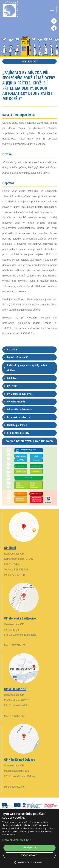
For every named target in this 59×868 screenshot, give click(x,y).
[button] (29, 840)
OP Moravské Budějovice (20, 394)
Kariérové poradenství (19, 417)
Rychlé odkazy (29, 61)
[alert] (29, 838)
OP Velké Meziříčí (16, 402)
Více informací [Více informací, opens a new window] (9, 835)
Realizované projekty (18, 433)
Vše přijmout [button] (30, 848)
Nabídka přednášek (17, 425)
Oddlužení (12, 378)
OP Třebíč (12, 386)
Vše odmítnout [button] (29, 855)
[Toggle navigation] (52, 9)
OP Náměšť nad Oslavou (19, 409)
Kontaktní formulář (17, 357)
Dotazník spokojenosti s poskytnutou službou (27, 368)
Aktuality (12, 349)
